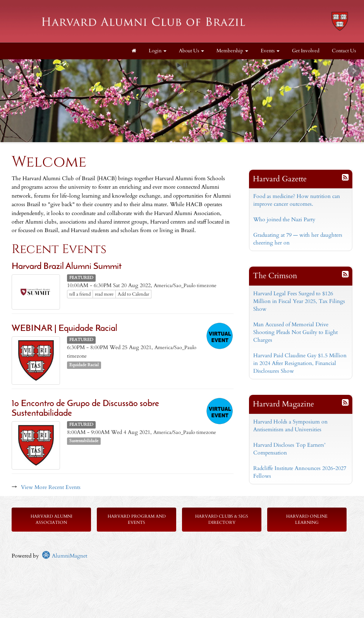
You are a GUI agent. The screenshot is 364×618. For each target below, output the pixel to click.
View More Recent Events (51, 487)
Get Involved (306, 51)
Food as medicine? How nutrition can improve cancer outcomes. (297, 200)
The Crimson (275, 276)
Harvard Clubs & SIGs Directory (222, 519)
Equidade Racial (84, 365)
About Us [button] (191, 51)
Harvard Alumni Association (52, 519)
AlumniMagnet (64, 556)
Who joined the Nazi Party (284, 219)
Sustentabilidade (84, 441)
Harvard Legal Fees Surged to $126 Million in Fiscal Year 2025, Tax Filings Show (299, 301)
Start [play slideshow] (179, 65)
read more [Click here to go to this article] (104, 294)
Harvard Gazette (280, 179)
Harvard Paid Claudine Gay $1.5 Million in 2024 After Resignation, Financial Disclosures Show (300, 363)
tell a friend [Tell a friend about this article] (80, 294)
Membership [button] (232, 51)
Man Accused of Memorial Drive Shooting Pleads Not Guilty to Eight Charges (295, 332)
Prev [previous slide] (10, 71)
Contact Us (344, 51)
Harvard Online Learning (307, 519)
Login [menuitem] (158, 51)
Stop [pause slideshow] (185, 65)
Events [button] (270, 51)
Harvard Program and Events (137, 519)
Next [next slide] (354, 71)
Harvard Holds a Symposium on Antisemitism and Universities (290, 426)
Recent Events (59, 249)
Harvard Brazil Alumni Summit (67, 267)
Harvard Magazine (283, 404)
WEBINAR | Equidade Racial (64, 329)
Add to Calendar (133, 294)
